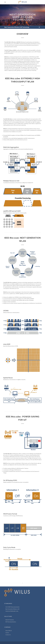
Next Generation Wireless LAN (12, 609)
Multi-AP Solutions (10, 620)
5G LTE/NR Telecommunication (12, 607)
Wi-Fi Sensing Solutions (11, 622)
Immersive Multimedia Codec (12, 611)
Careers (7, 633)
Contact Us (8, 635)
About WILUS (9, 631)
